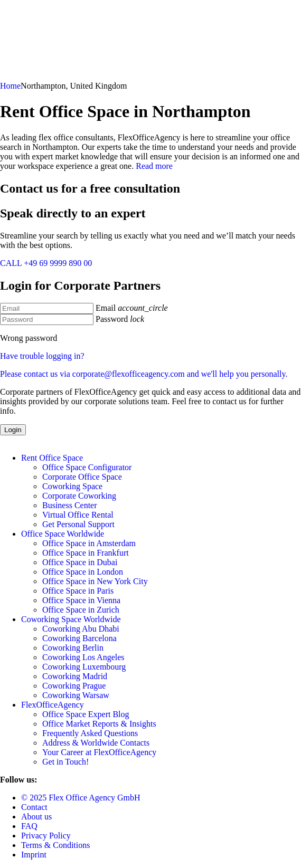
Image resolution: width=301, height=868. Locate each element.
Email (106, 308)
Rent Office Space (52, 458)
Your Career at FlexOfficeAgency (99, 752)
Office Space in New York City (95, 581)
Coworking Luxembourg (84, 667)
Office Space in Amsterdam (89, 543)
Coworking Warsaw (76, 695)
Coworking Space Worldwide (71, 619)
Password (112, 319)
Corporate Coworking (79, 496)
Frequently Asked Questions (90, 733)
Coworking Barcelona (79, 638)
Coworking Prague (74, 686)
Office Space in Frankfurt (86, 553)
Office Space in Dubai (80, 562)
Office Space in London (83, 572)
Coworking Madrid (75, 676)
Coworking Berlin (73, 648)
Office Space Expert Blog (86, 714)
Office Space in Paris (78, 591)
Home (10, 86)
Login (13, 430)
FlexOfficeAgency (53, 705)
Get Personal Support (78, 524)
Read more (154, 166)
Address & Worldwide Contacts (96, 743)
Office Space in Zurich (81, 610)
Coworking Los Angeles (83, 657)
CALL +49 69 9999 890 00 (46, 263)
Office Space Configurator (87, 467)
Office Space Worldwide (63, 534)
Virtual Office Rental (78, 515)
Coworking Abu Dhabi (81, 629)
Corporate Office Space (82, 477)
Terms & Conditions (55, 845)
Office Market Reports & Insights (99, 724)
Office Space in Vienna (81, 600)
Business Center (70, 505)
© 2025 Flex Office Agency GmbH (81, 798)
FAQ (29, 826)
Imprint (34, 855)
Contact (34, 807)
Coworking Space (72, 486)
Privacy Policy (46, 836)
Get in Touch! (65, 762)
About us (36, 817)
